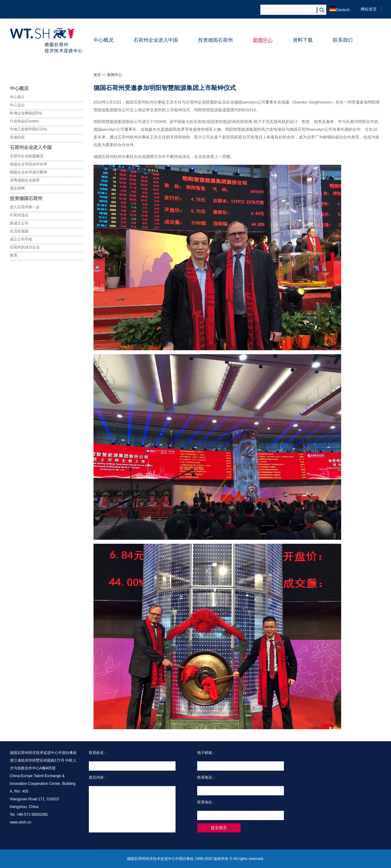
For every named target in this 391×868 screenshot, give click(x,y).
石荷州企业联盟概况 (27, 156)
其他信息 (17, 137)
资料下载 (303, 40)
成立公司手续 (21, 239)
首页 (97, 75)
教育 (14, 255)
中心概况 (103, 40)
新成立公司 (19, 223)
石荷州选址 (19, 215)
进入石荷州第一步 (25, 207)
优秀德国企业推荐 (25, 180)
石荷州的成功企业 (25, 247)
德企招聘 (17, 188)
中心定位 (17, 105)
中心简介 (17, 97)
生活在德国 (19, 231)
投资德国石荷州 (215, 40)
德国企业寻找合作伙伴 (28, 164)
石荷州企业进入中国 (156, 40)
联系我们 (343, 40)
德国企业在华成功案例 (28, 172)
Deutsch (339, 10)
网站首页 (369, 9)
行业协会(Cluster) (24, 121)
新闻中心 (263, 40)
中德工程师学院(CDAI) (29, 129)
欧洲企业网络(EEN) (26, 113)
